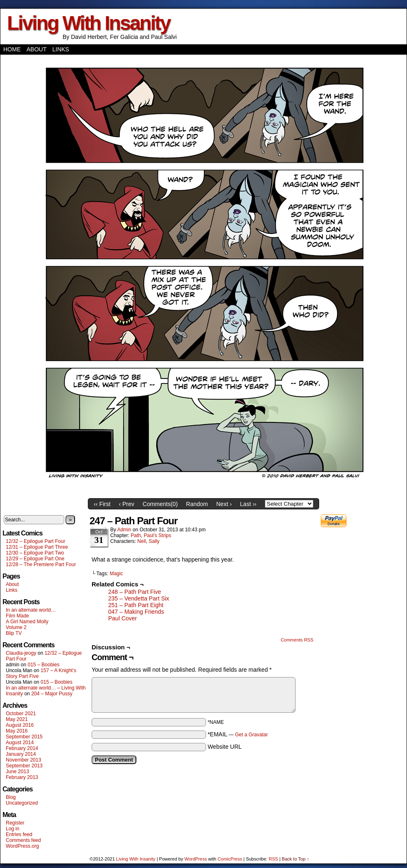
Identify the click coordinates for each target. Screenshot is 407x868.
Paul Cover (122, 618)
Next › (224, 504)
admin (124, 530)
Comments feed (23, 840)
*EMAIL (238, 734)
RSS (273, 859)
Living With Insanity (88, 23)
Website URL (225, 747)
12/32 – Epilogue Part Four (35, 541)
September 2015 (24, 737)
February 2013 (22, 777)
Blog (11, 797)
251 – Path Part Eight (136, 605)
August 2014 (20, 743)
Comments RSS (297, 640)
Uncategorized (22, 803)
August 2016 (20, 725)
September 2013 (24, 766)
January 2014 (21, 754)
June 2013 (17, 772)
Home (12, 49)
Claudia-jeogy (21, 653)
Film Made (17, 616)
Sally (154, 541)
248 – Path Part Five (135, 592)
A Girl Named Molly (27, 622)
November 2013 (23, 760)
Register (15, 823)
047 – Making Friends (136, 612)
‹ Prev (127, 504)
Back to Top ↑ (296, 859)
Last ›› (248, 504)
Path (136, 535)
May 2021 (17, 719)
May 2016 (17, 731)
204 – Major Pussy (52, 694)
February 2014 (22, 748)
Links (61, 49)
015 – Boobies (44, 665)
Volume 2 (16, 627)
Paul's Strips (157, 535)
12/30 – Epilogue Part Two (35, 553)
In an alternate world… (31, 610)
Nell (142, 541)
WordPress (196, 859)
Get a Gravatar (251, 735)
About (36, 49)
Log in (13, 829)
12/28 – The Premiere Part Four (41, 564)
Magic (116, 574)
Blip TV (14, 633)
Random (197, 504)
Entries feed (19, 834)
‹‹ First (102, 504)
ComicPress (230, 859)
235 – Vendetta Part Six (139, 598)
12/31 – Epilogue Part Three (37, 547)
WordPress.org (22, 846)
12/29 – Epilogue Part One (35, 559)
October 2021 (21, 714)
